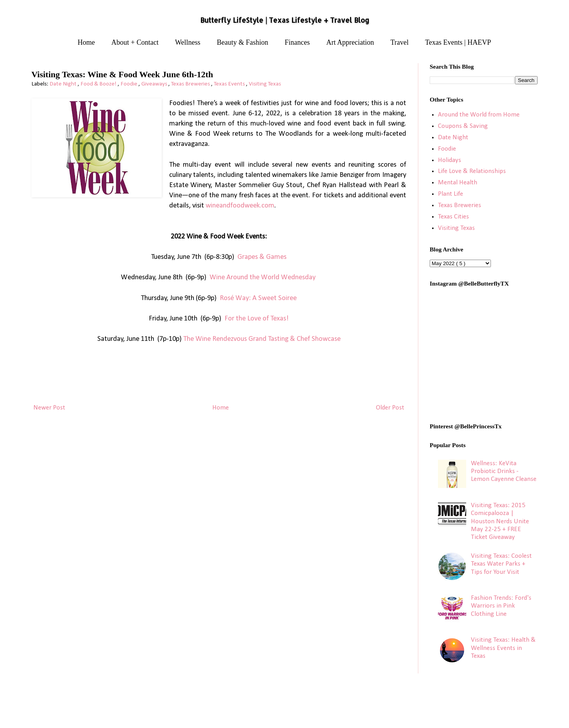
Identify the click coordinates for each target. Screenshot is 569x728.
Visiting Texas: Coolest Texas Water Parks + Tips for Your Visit (501, 564)
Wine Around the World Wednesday (263, 278)
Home (86, 42)
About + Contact (135, 42)
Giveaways (155, 84)
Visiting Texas (265, 84)
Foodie (129, 84)
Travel (399, 42)
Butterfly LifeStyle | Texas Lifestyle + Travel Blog (285, 20)
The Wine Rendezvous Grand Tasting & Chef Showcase (262, 339)
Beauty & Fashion (243, 42)
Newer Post (49, 408)
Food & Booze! (99, 84)
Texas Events (230, 84)
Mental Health (458, 183)
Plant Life (450, 194)
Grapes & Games (262, 257)
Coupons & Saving (463, 126)
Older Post (390, 408)
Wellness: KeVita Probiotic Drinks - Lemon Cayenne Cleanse (504, 471)
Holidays (450, 160)
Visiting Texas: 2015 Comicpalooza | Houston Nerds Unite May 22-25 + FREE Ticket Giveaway (500, 521)
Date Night (64, 84)
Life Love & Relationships (472, 171)
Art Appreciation (350, 42)
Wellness (188, 42)
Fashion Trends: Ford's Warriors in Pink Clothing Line (501, 606)
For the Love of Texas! (257, 319)
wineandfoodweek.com (240, 206)
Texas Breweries (191, 84)
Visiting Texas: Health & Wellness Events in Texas (503, 648)
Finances (297, 42)
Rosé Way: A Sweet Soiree (258, 298)
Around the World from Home (479, 115)
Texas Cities (453, 217)
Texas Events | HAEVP (458, 42)
